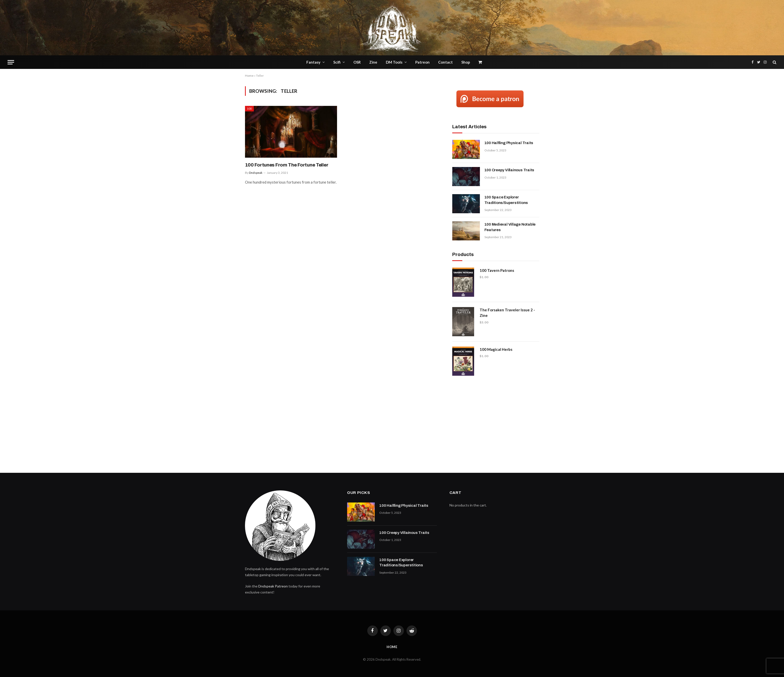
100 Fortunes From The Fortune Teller (287, 165)
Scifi (337, 62)
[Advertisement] (496, 422)
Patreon (422, 62)
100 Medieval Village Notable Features (510, 227)
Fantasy (313, 62)
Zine (373, 62)
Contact (445, 62)
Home (249, 76)
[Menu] (11, 62)
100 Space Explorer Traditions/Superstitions (506, 200)
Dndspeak (256, 173)
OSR (357, 62)
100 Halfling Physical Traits (509, 143)
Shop (466, 62)
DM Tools (394, 62)
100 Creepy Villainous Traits (509, 170)
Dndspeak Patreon (273, 586)
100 (249, 109)
